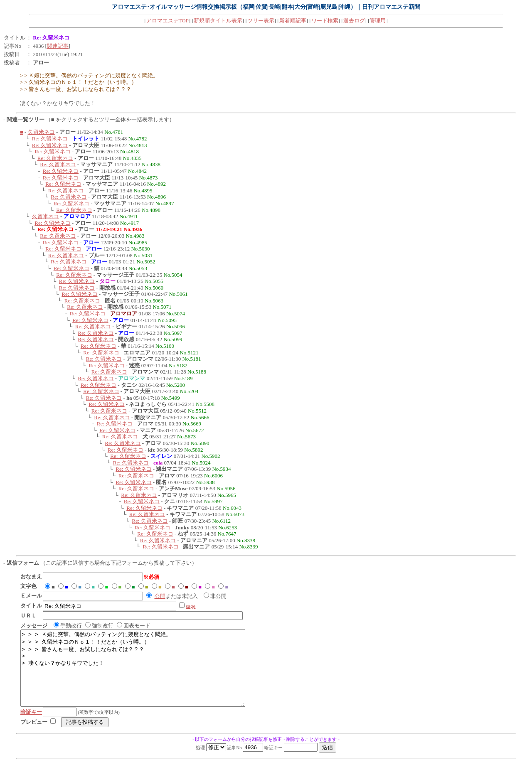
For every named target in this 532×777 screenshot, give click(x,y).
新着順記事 (293, 21)
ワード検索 (325, 21)
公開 (160, 596)
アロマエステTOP (167, 21)
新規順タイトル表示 (218, 21)
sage (191, 606)
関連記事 (58, 46)
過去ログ (354, 21)
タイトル (15, 38)
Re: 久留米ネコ (50, 139)
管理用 (378, 21)
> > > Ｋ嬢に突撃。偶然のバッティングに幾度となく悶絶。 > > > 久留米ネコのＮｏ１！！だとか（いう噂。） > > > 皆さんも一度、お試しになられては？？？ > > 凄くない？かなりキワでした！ (146, 676)
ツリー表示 (261, 21)
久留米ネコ (41, 132)
